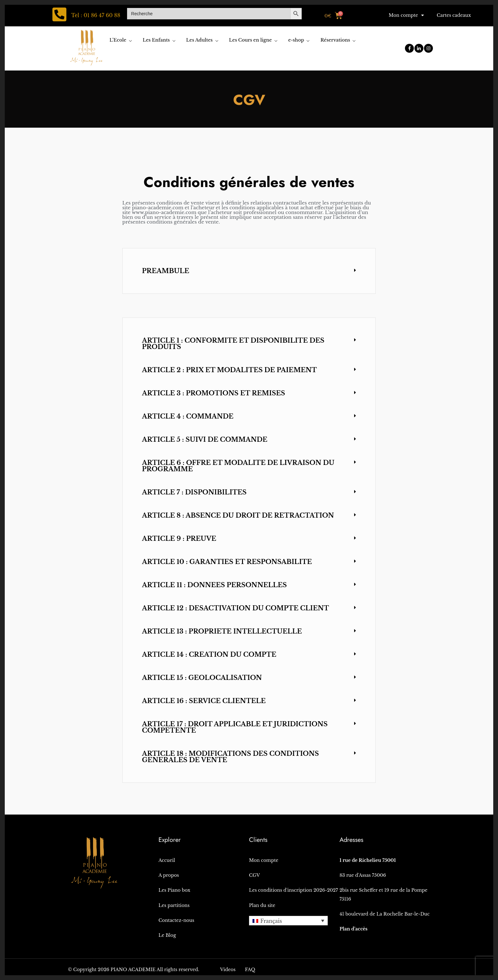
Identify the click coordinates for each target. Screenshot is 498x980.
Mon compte (406, 15)
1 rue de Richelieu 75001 (368, 860)
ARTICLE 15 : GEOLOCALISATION (202, 678)
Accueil (167, 860)
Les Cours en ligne (250, 40)
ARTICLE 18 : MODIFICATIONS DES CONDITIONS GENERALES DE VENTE (230, 757)
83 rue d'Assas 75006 (363, 875)
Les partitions (174, 905)
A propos (169, 875)
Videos (228, 970)
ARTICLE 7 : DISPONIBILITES (194, 492)
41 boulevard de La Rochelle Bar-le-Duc (385, 914)
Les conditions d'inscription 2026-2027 (293, 890)
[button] (249, 271)
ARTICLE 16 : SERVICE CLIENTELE (204, 701)
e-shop (296, 40)
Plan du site (262, 905)
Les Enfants (156, 40)
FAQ (250, 970)
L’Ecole (118, 40)
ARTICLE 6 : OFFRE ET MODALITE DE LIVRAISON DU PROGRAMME (238, 466)
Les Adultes (199, 40)
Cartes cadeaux (454, 15)
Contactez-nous (176, 920)
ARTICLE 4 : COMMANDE (188, 416)
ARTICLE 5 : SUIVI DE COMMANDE (205, 440)
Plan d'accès (353, 929)
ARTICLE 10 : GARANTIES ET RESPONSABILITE (227, 562)
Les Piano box (174, 890)
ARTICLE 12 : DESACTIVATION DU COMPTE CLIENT (236, 608)
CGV (254, 875)
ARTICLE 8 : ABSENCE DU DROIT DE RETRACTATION (238, 515)
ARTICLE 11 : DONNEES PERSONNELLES (214, 585)
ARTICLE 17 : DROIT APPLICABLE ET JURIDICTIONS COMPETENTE (235, 727)
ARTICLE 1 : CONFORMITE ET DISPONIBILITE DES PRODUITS (233, 344)
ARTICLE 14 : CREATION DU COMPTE (209, 654)
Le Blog (167, 935)
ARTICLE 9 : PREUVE (179, 539)
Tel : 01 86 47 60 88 (96, 15)
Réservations (335, 40)
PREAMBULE (166, 271)
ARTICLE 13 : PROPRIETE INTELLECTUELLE (222, 631)
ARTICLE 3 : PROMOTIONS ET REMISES (214, 393)
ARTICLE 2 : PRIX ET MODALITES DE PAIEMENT (229, 370)
